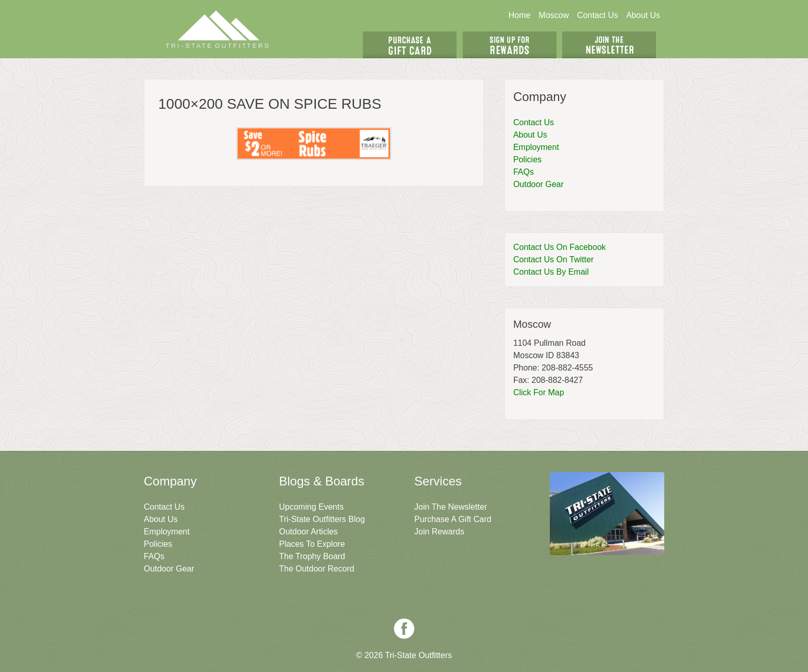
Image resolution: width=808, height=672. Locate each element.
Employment (536, 147)
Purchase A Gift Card (453, 519)
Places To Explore (312, 544)
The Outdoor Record (317, 569)
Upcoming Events (312, 507)
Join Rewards (439, 532)
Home (520, 15)
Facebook (404, 629)
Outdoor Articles (309, 532)
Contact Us (597, 15)
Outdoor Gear (538, 184)
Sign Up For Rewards (510, 45)
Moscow (554, 15)
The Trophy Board (312, 556)
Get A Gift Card (410, 45)
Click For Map (539, 392)
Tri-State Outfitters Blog (322, 519)
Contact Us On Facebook (560, 247)
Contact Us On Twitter (553, 259)
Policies (527, 159)
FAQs (524, 172)
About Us (643, 15)
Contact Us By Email (551, 272)
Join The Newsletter (609, 45)
